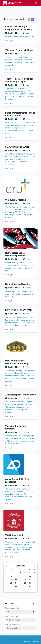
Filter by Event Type (12, 616)
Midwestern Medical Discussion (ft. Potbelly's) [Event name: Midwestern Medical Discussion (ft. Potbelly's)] (18, 362)
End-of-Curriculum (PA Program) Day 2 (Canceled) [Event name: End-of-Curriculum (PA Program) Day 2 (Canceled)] (19, 28)
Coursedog (35, 642)
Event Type (9, 41)
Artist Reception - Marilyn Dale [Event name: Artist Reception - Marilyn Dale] (20, 395)
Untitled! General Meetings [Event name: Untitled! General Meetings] (18, 284)
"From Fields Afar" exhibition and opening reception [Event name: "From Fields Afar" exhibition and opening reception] (19, 80)
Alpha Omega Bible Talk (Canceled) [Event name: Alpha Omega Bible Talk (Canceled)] (17, 480)
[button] (6, 566)
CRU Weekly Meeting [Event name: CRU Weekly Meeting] (16, 200)
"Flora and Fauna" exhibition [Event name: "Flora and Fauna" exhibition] (19, 50)
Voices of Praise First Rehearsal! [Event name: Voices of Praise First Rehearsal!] (16, 427)
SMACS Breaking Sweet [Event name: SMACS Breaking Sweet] (17, 147)
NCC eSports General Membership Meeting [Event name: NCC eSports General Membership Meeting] (16, 254)
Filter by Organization (13, 624)
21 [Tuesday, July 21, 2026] (16, 583)
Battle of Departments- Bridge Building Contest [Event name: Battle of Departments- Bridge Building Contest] (20, 114)
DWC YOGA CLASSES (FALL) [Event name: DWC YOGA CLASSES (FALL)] (19, 310)
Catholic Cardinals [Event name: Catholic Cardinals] (14, 535)
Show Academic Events (13, 608)
